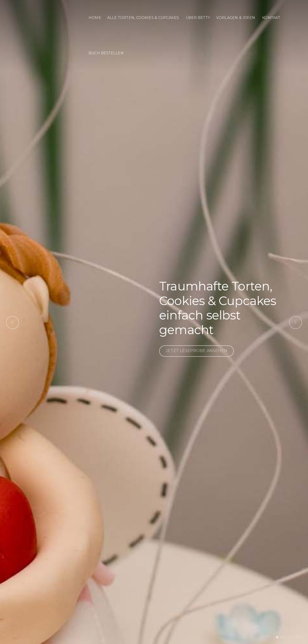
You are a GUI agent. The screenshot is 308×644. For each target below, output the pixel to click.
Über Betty (198, 18)
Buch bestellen (106, 53)
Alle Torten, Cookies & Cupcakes (143, 18)
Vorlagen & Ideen (236, 18)
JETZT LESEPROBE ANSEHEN (197, 351)
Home (95, 18)
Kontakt (271, 18)
